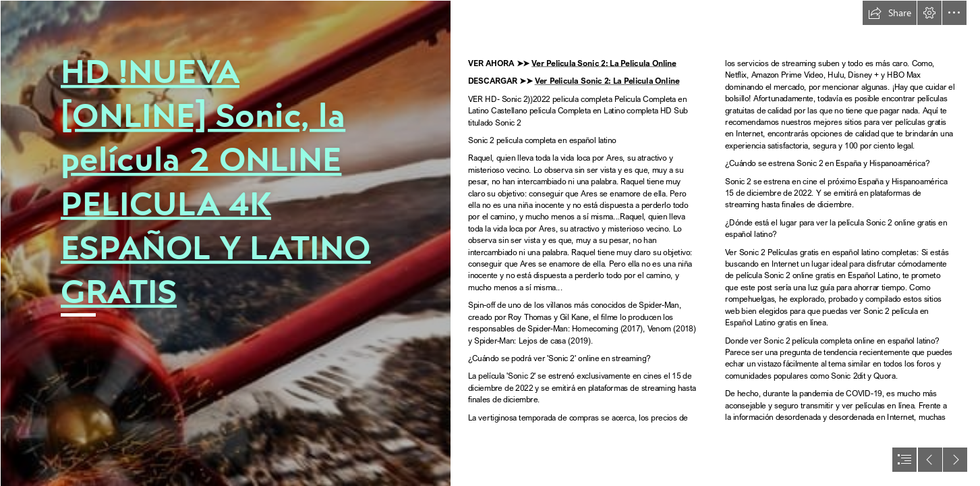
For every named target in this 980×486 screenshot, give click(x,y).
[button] (890, 13)
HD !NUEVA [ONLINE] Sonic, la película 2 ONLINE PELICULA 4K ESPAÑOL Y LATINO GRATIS (216, 181)
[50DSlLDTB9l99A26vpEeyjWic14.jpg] (225, 243)
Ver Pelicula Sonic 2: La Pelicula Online (604, 63)
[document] (490, 243)
